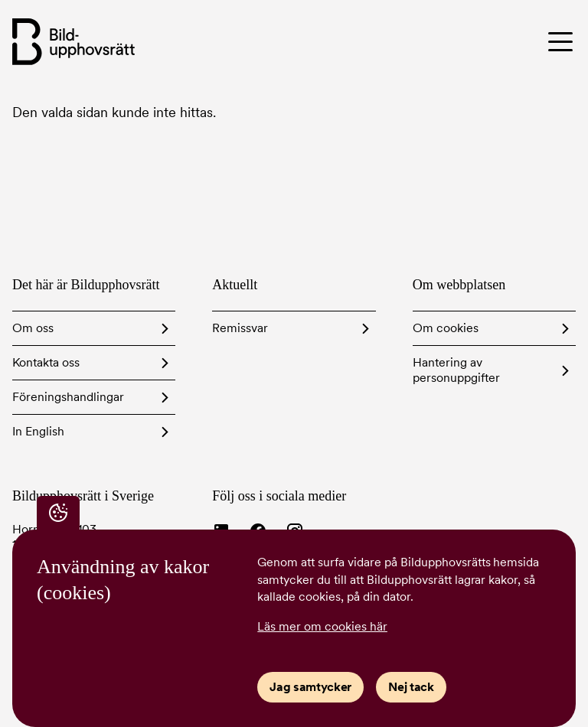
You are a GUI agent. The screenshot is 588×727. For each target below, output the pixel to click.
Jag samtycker (310, 687)
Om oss (33, 328)
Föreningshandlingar (68, 397)
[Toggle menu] (510, 41)
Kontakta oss (46, 362)
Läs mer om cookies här (322, 626)
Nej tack (411, 687)
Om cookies (446, 328)
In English (38, 431)
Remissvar (240, 328)
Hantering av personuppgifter (456, 370)
